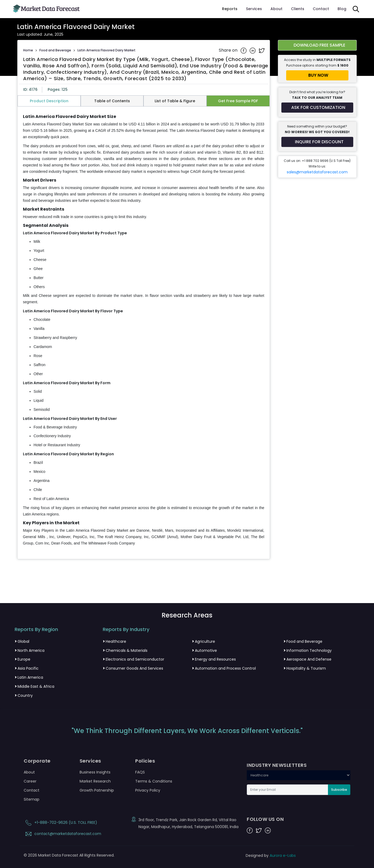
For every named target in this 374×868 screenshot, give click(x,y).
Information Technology (308, 650)
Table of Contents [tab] (112, 101)
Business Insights (95, 772)
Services (254, 9)
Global (22, 641)
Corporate (37, 761)
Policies (145, 761)
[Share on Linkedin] (253, 50)
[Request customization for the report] (317, 108)
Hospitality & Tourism (305, 668)
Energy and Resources (214, 659)
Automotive (204, 650)
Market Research (95, 781)
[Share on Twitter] (262, 50)
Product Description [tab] (49, 101)
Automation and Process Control (224, 668)
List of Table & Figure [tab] (175, 101)
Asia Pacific (27, 668)
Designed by (271, 855)
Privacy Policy (148, 790)
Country (24, 695)
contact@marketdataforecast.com (62, 834)
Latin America (29, 677)
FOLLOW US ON (265, 819)
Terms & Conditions (154, 781)
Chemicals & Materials (125, 650)
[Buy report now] (317, 75)
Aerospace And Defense (307, 659)
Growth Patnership (97, 790)
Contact (321, 9)
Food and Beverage (55, 50)
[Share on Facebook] (244, 50)
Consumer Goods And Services (133, 668)
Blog (342, 9)
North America (30, 650)
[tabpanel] (144, 330)
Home (28, 50)
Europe (22, 659)
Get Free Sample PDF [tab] (238, 101)
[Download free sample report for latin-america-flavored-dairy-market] (317, 45)
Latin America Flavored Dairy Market (106, 50)
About (276, 9)
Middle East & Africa (34, 686)
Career (30, 781)
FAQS (140, 772)
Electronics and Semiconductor (133, 659)
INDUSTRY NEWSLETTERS (277, 765)
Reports (230, 9)
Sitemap (32, 799)
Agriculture (204, 641)
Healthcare (114, 641)
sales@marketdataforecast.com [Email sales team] (317, 172)
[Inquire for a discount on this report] (317, 142)
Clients (298, 9)
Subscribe (339, 790)
